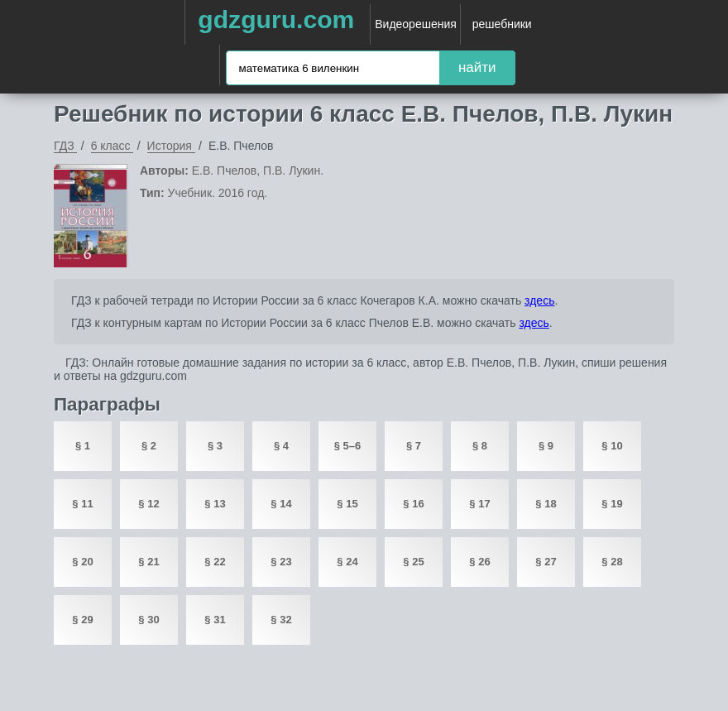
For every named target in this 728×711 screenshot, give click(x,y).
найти (477, 67)
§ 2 (149, 446)
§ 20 (82, 562)
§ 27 (546, 562)
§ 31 (215, 620)
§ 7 (414, 446)
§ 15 (347, 504)
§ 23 (281, 562)
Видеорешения (416, 24)
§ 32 (281, 620)
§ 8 (480, 446)
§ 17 (479, 504)
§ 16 (413, 504)
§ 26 (479, 562)
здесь (539, 300)
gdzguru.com (276, 19)
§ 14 (281, 504)
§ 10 (612, 446)
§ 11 (82, 504)
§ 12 (148, 504)
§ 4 (281, 446)
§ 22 (215, 562)
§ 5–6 (348, 446)
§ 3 (215, 446)
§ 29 (82, 620)
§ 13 (215, 504)
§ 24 (347, 562)
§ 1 (83, 446)
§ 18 (546, 504)
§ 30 (148, 620)
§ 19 (612, 504)
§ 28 (612, 562)
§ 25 (413, 562)
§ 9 (546, 446)
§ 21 (148, 562)
